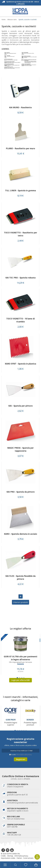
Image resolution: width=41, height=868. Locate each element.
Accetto (21, 755)
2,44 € (20, 241)
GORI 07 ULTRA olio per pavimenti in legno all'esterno (20, 658)
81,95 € (21, 671)
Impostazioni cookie (8, 858)
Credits (3, 856)
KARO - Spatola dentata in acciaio (21, 534)
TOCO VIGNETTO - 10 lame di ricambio (20, 320)
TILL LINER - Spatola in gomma (20, 190)
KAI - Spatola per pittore (20, 406)
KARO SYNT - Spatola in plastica (20, 364)
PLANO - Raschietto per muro (20, 148)
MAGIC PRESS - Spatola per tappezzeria (20, 449)
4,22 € (20, 584)
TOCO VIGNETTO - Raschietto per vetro (21, 234)
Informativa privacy (21, 856)
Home (4, 20)
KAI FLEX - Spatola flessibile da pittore (20, 577)
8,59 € (20, 113)
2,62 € (20, 411)
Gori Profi (11, 720)
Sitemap (10, 856)
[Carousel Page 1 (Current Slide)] (17, 678)
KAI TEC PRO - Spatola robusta (20, 278)
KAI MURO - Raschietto (20, 107)
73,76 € (21, 669)
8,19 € (20, 196)
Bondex (30, 720)
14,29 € (21, 283)
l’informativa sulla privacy (24, 755)
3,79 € (20, 539)
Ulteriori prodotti (20, 602)
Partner (19, 858)
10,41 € (21, 154)
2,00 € (20, 327)
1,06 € (20, 369)
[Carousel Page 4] (24, 678)
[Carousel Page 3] (22, 678)
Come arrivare (28, 858)
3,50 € (20, 497)
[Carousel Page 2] (19, 678)
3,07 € (20, 456)
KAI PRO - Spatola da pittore (21, 492)
